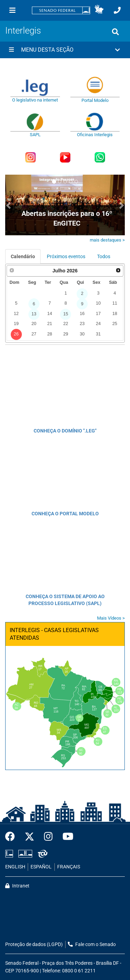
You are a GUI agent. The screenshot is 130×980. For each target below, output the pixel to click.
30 (82, 334)
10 (98, 303)
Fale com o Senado (92, 944)
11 (115, 303)
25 (115, 324)
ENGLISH (15, 867)
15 (66, 314)
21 (50, 324)
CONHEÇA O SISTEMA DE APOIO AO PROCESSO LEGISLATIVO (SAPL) (65, 600)
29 (66, 334)
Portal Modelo (95, 100)
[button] (99, 10)
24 (98, 324)
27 (34, 334)
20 (34, 324)
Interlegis (23, 30)
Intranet (17, 886)
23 (82, 324)
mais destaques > (107, 240)
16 (82, 314)
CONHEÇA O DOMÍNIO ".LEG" (65, 431)
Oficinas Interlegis (95, 135)
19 (16, 324)
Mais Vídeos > (111, 618)
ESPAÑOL (41, 867)
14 (50, 314)
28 (50, 334)
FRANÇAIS (69, 867)
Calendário (23, 256)
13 (34, 314)
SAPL (35, 135)
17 (98, 314)
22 (66, 324)
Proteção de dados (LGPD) (34, 944)
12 (16, 314)
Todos (104, 256)
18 (115, 314)
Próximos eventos (66, 256)
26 (16, 334)
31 (98, 334)
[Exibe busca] (115, 32)
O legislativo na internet (35, 100)
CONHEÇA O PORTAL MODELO (65, 514)
